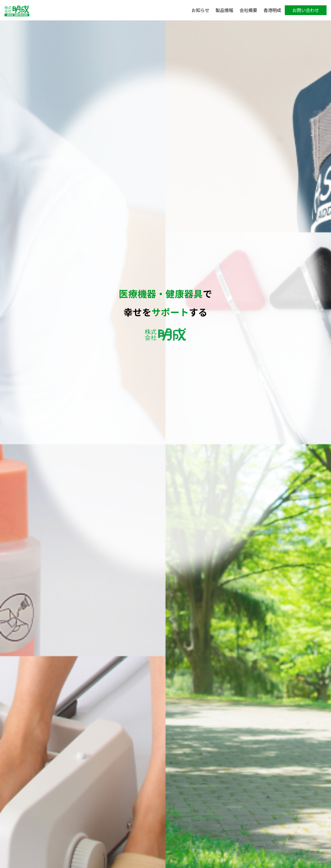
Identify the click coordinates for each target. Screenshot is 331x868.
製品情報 (224, 10)
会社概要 (248, 10)
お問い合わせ (306, 10)
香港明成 (272, 10)
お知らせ (200, 10)
